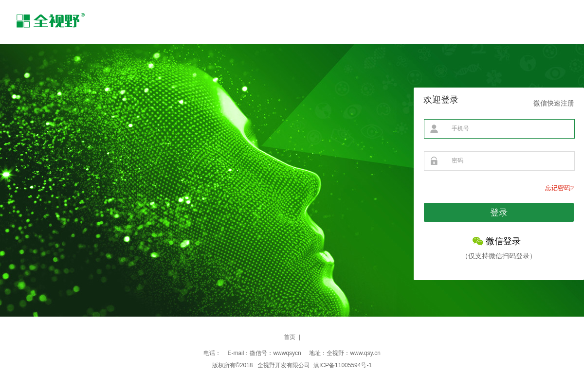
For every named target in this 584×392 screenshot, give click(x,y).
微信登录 (503, 241)
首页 (290, 337)
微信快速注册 (554, 103)
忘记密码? (559, 188)
